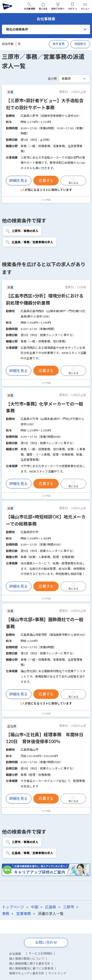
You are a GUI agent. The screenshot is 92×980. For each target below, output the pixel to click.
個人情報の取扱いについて (27, 959)
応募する (46, 180)
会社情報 (15, 954)
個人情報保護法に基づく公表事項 (31, 968)
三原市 (69, 907)
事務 (6, 914)
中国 (35, 907)
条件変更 (59, 44)
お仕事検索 (30, 6)
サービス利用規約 (40, 953)
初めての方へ (58, 6)
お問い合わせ (46, 942)
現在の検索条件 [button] (17, 29)
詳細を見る (19, 180)
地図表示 (80, 44)
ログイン (73, 6)
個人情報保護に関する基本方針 (30, 963)
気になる (43, 6)
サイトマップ (57, 973)
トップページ (13, 907)
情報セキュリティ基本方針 (27, 973)
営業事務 (24, 914)
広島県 (51, 907)
